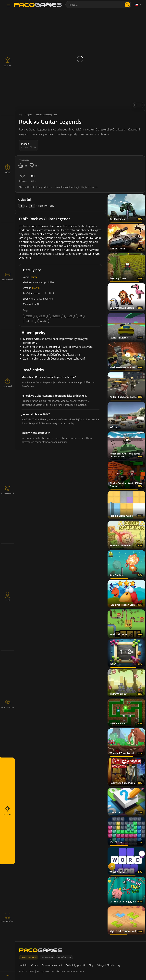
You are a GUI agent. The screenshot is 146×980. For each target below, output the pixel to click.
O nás (34, 965)
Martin (36, 288)
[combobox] (98, 5)
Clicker (42, 316)
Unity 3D (30, 321)
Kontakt (23, 965)
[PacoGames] (41, 951)
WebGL (43, 321)
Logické (33, 277)
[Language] (139, 5)
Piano (69, 316)
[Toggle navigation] (8, 5)
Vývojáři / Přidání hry (109, 965)
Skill (80, 316)
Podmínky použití (75, 965)
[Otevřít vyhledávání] (127, 5)
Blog (91, 965)
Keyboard (56, 316)
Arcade (29, 316)
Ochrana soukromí (52, 965)
